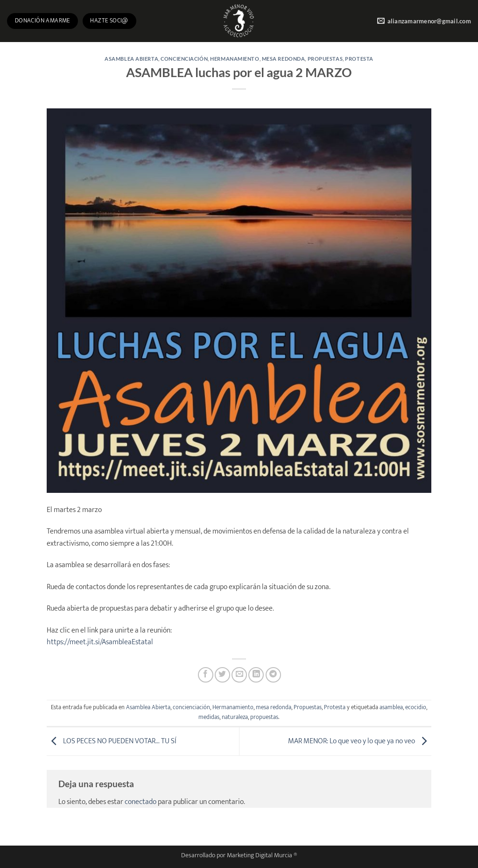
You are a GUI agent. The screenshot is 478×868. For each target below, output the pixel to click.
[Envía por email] (239, 675)
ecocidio (416, 708)
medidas (209, 717)
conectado (141, 802)
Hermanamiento (235, 59)
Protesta (359, 59)
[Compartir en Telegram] (273, 675)
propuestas (264, 717)
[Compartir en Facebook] (206, 675)
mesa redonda (284, 59)
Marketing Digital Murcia (260, 855)
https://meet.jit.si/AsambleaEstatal (100, 642)
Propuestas (325, 59)
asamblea (391, 708)
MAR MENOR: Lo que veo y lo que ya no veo (360, 741)
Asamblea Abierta (131, 59)
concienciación (184, 59)
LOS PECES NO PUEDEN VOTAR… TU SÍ (112, 741)
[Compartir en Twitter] (222, 675)
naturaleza (235, 717)
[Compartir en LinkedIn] (256, 675)
